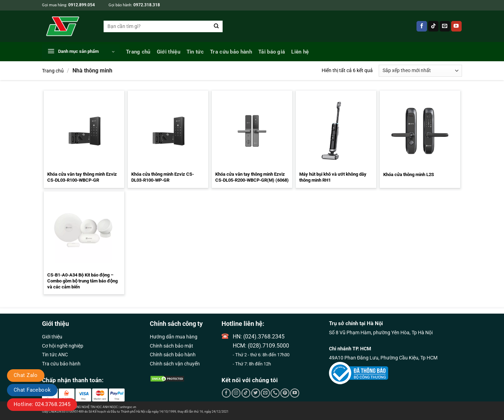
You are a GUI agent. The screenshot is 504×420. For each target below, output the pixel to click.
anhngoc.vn (128, 407)
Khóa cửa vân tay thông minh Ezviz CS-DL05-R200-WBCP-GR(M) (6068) (252, 177)
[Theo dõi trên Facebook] (422, 26)
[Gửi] (216, 26)
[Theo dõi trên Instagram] (236, 393)
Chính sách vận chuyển (175, 364)
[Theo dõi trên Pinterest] (285, 393)
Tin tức (195, 52)
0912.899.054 (82, 5)
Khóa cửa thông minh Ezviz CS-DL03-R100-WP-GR (163, 177)
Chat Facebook (32, 390)
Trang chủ (138, 52)
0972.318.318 (147, 5)
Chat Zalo (26, 375)
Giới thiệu (169, 52)
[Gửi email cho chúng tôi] (445, 26)
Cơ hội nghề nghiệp (63, 346)
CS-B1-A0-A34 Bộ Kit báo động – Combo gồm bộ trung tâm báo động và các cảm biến (82, 281)
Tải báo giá (272, 52)
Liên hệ (300, 52)
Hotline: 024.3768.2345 (42, 404)
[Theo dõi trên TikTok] (433, 26)
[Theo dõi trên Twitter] (256, 393)
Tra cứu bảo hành (231, 52)
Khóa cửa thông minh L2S (409, 174)
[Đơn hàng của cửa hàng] (420, 71)
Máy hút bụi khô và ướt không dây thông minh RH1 (333, 177)
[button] (81, 52)
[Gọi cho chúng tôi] (275, 393)
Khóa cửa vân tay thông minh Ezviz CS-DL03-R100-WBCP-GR (82, 177)
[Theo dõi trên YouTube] (456, 26)
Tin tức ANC (55, 355)
